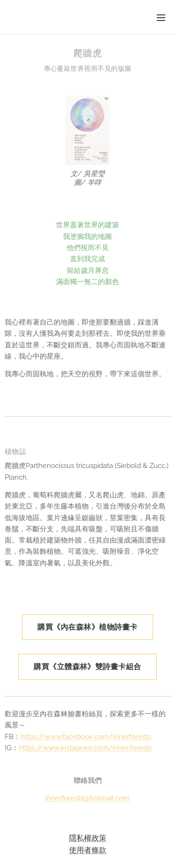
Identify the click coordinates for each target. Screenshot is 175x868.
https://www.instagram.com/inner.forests (85, 748)
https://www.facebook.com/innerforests (86, 737)
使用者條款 (88, 850)
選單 (161, 18)
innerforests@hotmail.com (87, 799)
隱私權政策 (88, 838)
